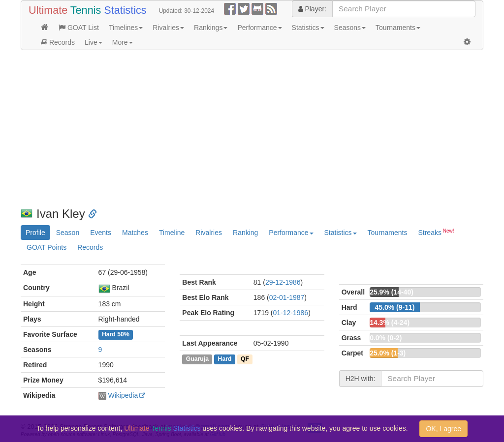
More (123, 42)
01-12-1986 (291, 313)
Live (94, 42)
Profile (35, 233)
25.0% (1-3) (388, 353)
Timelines (126, 28)
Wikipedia (123, 395)
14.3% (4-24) (390, 323)
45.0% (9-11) (394, 307)
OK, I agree (443, 429)
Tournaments (398, 28)
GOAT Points (47, 247)
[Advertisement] (252, 129)
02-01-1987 (287, 297)
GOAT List (79, 28)
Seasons (350, 28)
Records (58, 42)
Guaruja (197, 359)
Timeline (172, 233)
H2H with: (361, 379)
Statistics (308, 28)
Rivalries (168, 28)
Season (68, 233)
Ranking (245, 233)
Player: (312, 9)
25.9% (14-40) (392, 292)
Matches (135, 233)
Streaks (436, 232)
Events (101, 233)
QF (245, 359)
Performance (259, 28)
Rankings (211, 28)
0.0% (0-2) (386, 338)
